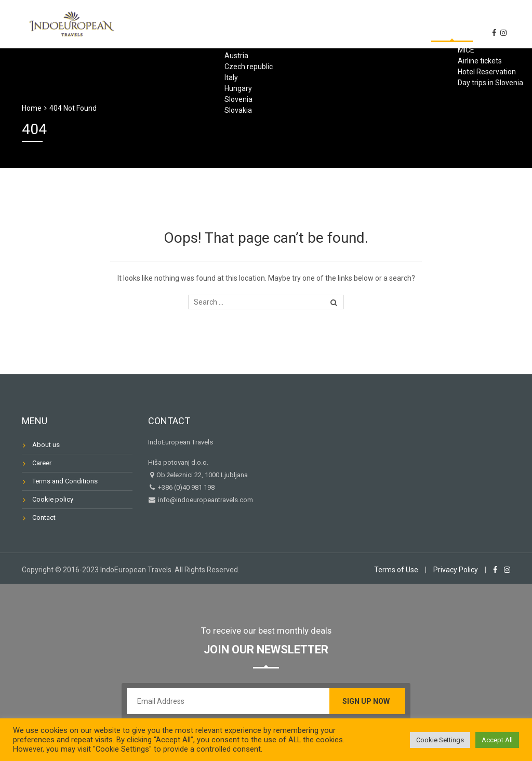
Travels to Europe (288, 23)
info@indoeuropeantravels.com (205, 500)
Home (146, 23)
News (460, 53)
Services (362, 23)
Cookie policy (53, 499)
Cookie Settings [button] (440, 740)
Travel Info (421, 23)
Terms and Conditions (65, 481)
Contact (481, 23)
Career (42, 463)
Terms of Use (396, 570)
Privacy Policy (456, 570)
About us (411, 53)
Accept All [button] (497, 740)
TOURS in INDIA (204, 23)
